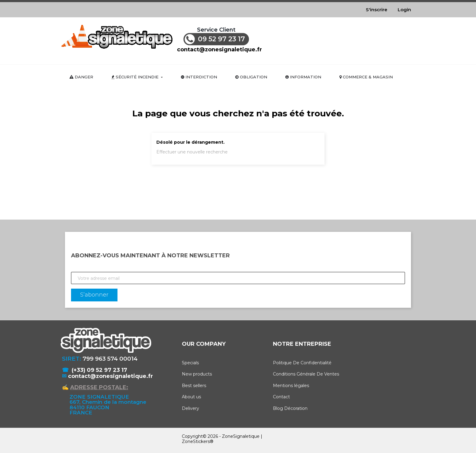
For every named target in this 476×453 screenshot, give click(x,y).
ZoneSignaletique (241, 436)
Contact (281, 397)
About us (191, 397)
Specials (190, 363)
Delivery (190, 408)
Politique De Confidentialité (302, 363)
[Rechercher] (339, 39)
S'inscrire (377, 10)
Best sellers (194, 386)
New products (197, 374)
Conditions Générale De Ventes (306, 374)
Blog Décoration (290, 408)
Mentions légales (291, 386)
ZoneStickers (196, 441)
